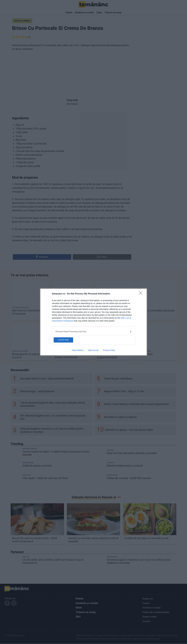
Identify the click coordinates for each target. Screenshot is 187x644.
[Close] (141, 293)
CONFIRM (67, 340)
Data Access (93, 351)
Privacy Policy (109, 351)
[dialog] (93, 322)
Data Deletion (78, 351)
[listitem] (93, 331)
